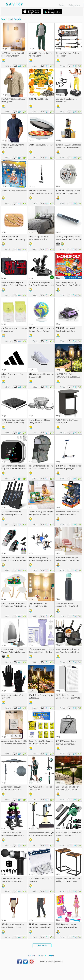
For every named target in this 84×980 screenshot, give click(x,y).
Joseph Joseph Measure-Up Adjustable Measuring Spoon (69, 238)
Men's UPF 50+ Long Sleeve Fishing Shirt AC (13, 100)
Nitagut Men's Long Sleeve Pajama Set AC (40, 54)
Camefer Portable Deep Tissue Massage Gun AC (12, 880)
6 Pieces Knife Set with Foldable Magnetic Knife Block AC (12, 514)
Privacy (42, 955)
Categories (74, 5)
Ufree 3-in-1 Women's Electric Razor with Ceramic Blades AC (41, 652)
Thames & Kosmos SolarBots (14, 191)
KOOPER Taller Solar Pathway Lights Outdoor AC (68, 375)
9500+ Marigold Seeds (38, 99)
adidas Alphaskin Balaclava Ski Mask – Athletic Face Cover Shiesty (41, 469)
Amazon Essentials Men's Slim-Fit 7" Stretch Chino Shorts (13, 927)
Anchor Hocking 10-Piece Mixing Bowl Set (39, 421)
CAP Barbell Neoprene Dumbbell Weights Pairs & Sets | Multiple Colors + (13, 835)
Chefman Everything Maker (41, 145)
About (32, 955)
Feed (51, 955)
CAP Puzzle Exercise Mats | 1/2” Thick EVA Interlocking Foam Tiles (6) (13, 423)
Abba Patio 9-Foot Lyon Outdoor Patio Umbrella (12, 788)
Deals (61, 5)
